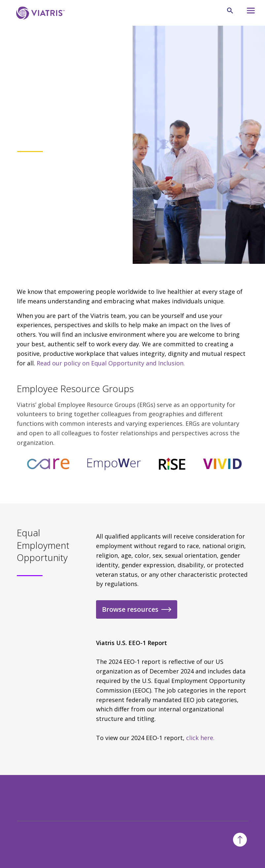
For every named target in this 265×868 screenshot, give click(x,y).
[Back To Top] (240, 840)
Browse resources (130, 609)
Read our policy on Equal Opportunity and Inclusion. (111, 363)
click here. (200, 738)
